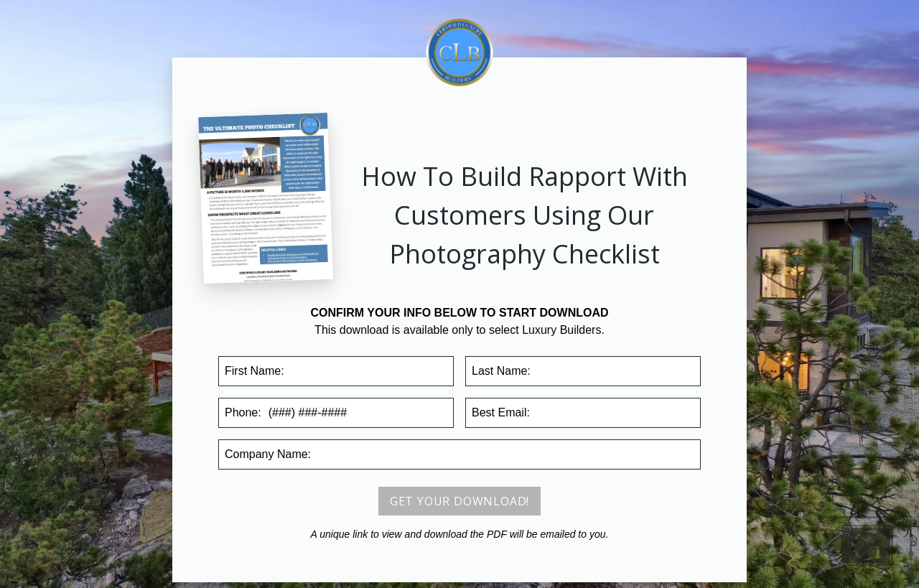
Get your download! (459, 501)
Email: (501, 412)
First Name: (255, 371)
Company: (268, 454)
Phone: (243, 412)
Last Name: (501, 371)
